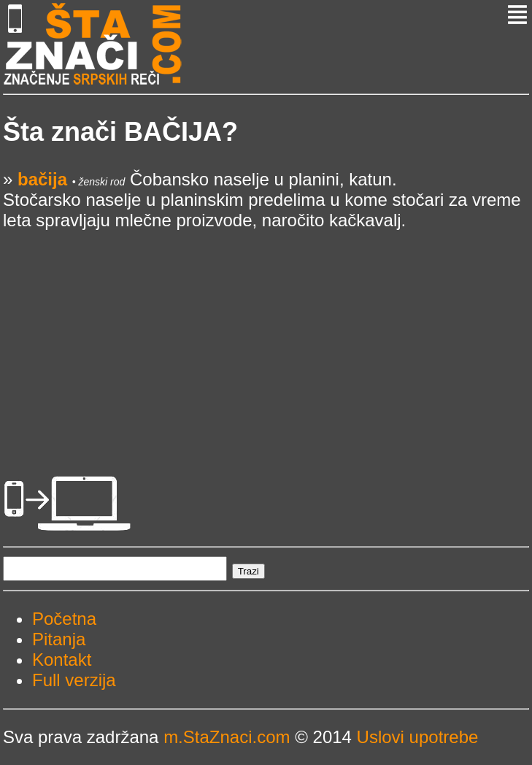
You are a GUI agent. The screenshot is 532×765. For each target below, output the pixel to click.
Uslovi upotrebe (418, 737)
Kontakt (62, 660)
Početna (64, 619)
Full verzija (74, 680)
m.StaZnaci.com (227, 737)
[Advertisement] (266, 333)
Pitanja (59, 639)
